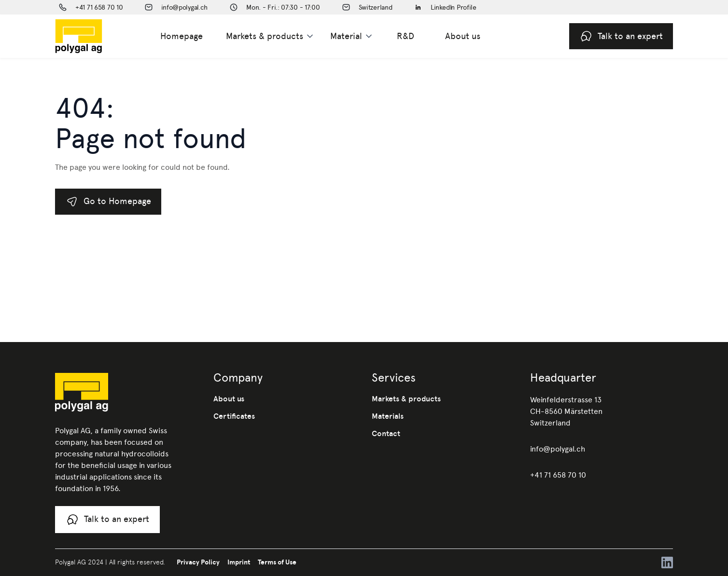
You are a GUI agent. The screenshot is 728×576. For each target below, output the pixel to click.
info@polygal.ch (558, 449)
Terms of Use (277, 562)
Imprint (239, 562)
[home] (94, 36)
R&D (406, 36)
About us (463, 36)
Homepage (182, 36)
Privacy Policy (198, 562)
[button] (270, 36)
